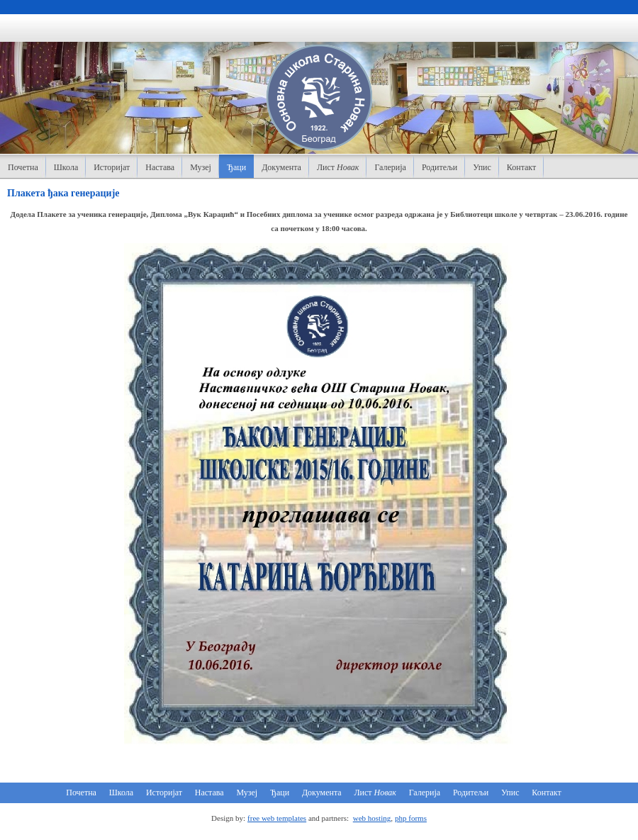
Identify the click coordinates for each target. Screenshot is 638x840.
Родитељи (440, 167)
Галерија (390, 167)
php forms (411, 818)
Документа (281, 167)
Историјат (112, 167)
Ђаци (236, 167)
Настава (160, 167)
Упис (482, 167)
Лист (338, 167)
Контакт (521, 167)
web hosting (372, 818)
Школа (66, 167)
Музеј (201, 167)
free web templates (277, 818)
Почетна (23, 167)
